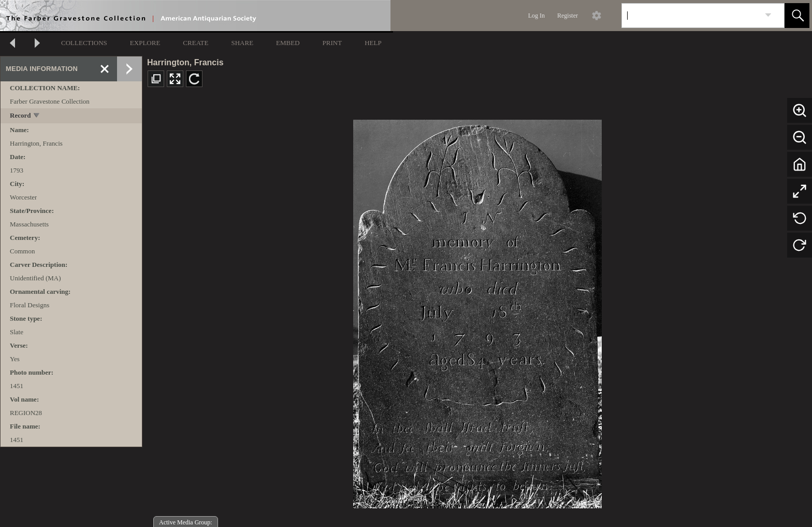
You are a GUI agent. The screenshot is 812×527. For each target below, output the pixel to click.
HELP (373, 43)
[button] (797, 16)
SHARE (242, 43)
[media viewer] (477, 311)
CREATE (195, 43)
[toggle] (37, 116)
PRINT (332, 43)
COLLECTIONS (84, 43)
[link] (768, 15)
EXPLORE (145, 43)
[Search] (691, 16)
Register (568, 16)
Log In (536, 16)
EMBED (288, 43)
